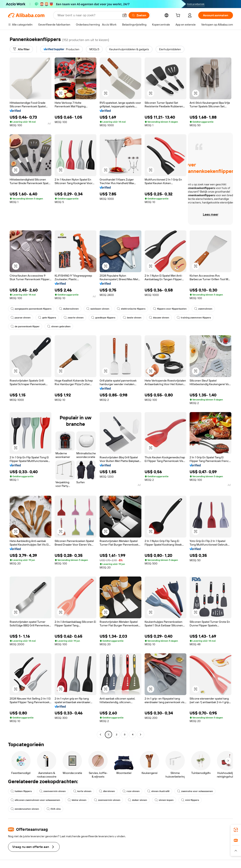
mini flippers (190, 800)
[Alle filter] (21, 49)
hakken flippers (21, 791)
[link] (236, 830)
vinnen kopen (164, 800)
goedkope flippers (103, 318)
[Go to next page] (141, 735)
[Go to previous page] (100, 735)
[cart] (179, 16)
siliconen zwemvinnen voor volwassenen (35, 800)
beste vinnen (132, 318)
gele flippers (47, 318)
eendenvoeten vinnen (25, 809)
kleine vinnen (77, 800)
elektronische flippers (131, 309)
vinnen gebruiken (59, 326)
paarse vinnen (21, 318)
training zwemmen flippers (194, 318)
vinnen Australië (158, 791)
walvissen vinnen (98, 309)
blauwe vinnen (159, 318)
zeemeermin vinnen (53, 791)
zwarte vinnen (74, 318)
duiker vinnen (137, 800)
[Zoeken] (139, 15)
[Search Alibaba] (88, 15)
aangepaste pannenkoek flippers (31, 309)
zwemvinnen (203, 309)
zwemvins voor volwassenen (195, 791)
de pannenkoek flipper (25, 326)
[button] (125, 15)
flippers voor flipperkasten (170, 309)
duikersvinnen (69, 309)
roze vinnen (131, 791)
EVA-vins (54, 809)
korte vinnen (82, 791)
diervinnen (107, 791)
